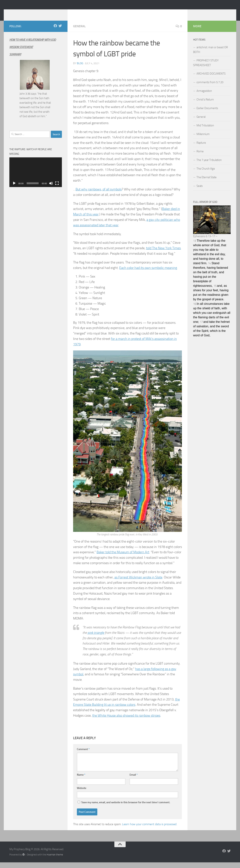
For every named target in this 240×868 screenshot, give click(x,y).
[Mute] (51, 189)
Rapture (201, 148)
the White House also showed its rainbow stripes (126, 721)
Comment (83, 755)
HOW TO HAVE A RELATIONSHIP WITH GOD (33, 45)
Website (82, 794)
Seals (200, 192)
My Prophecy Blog (39, 13)
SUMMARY (15, 60)
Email (134, 780)
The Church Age (206, 174)
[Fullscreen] (57, 189)
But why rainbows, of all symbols (99, 195)
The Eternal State (207, 183)
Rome (200, 157)
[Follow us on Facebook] (55, 31)
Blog (80, 69)
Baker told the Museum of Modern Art (123, 558)
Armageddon (204, 97)
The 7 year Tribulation (209, 166)
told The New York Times (163, 254)
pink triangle (96, 638)
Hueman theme (55, 860)
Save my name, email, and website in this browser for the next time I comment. (126, 808)
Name (81, 780)
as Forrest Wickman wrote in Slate (138, 583)
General (79, 32)
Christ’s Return (205, 105)
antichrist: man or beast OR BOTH (210, 55)
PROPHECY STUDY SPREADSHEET (206, 68)
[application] (36, 178)
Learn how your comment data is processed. (150, 830)
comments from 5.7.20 (210, 88)
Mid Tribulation (205, 131)
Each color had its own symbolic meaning (148, 273)
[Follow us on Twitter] (60, 31)
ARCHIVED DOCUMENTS (211, 79)
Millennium (203, 140)
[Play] (14, 189)
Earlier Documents (207, 114)
